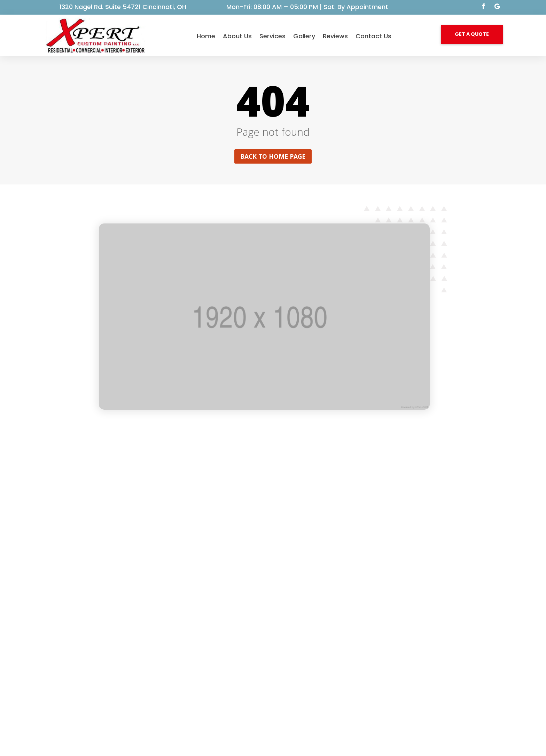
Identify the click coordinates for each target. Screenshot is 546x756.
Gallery (304, 36)
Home (206, 36)
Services (272, 36)
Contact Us (373, 36)
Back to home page (273, 157)
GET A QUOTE (472, 34)
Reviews (335, 36)
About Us (237, 36)
